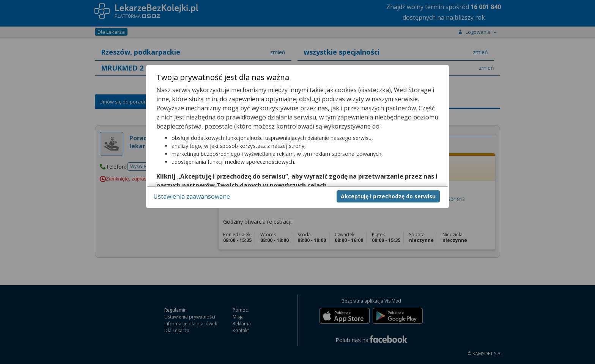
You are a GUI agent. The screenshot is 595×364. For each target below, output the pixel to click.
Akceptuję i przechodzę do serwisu (388, 196)
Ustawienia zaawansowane (192, 196)
